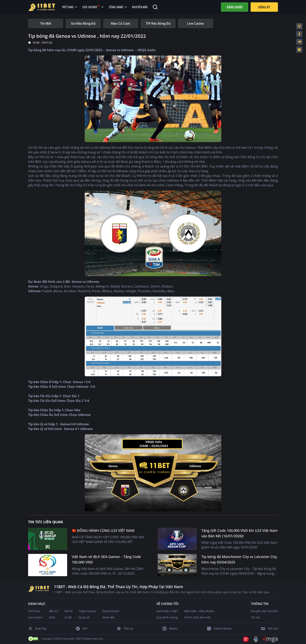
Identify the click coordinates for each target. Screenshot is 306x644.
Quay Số (84, 617)
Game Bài (108, 617)
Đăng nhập (235, 7)
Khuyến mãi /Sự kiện (264, 611)
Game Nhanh (111, 611)
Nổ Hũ (68, 611)
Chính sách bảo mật (197, 617)
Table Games (87, 611)
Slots (52, 617)
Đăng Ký (264, 7)
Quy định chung (167, 617)
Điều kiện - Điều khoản (199, 611)
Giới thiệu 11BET (167, 611)
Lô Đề (68, 617)
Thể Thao (34, 611)
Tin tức (255, 617)
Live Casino (35, 617)
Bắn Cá (54, 611)
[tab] (46, 23)
